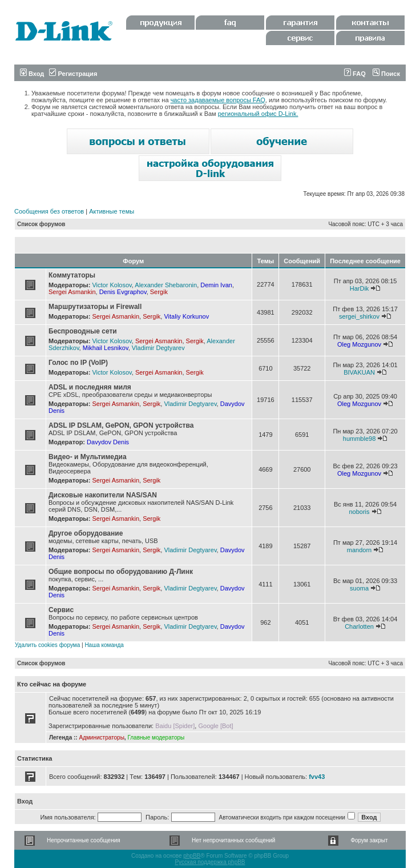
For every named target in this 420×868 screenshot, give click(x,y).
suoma (359, 588)
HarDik (360, 288)
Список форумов (41, 224)
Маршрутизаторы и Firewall (95, 307)
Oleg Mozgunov (359, 344)
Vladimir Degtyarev (158, 348)
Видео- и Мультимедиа (88, 457)
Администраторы (101, 738)
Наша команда (104, 645)
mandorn (359, 550)
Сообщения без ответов (49, 211)
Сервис (61, 610)
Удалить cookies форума (47, 645)
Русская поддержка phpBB (210, 862)
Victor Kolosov (112, 285)
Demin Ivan (216, 285)
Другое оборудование (86, 533)
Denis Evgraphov (123, 292)
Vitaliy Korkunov (186, 316)
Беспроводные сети (83, 331)
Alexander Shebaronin (166, 285)
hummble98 (359, 439)
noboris (359, 512)
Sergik (159, 292)
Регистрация (73, 74)
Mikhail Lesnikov (106, 348)
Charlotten (359, 626)
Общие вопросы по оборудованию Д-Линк (121, 572)
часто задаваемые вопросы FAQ (218, 100)
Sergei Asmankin (72, 292)
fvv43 (317, 777)
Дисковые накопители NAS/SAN (103, 495)
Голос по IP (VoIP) (78, 363)
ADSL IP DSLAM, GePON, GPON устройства (121, 425)
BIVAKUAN (359, 372)
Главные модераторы (156, 738)
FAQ (355, 74)
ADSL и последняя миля (90, 387)
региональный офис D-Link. (258, 114)
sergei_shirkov (359, 316)
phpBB (192, 856)
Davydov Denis (108, 442)
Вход (32, 74)
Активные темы (112, 211)
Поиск (386, 74)
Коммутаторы (72, 275)
